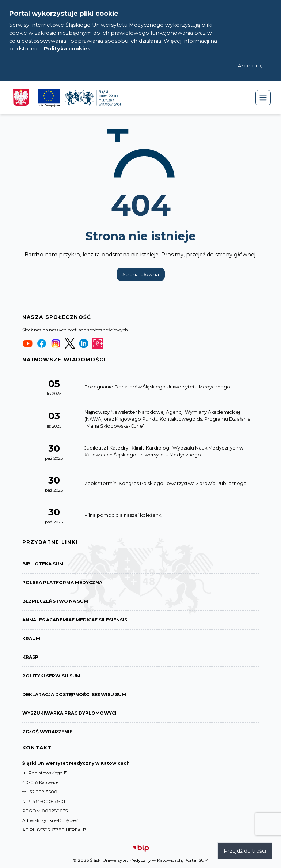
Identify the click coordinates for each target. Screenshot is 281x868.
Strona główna (141, 274)
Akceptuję (250, 66)
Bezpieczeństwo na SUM (55, 601)
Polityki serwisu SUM (51, 676)
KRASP (30, 657)
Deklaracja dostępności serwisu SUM (74, 694)
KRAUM (31, 638)
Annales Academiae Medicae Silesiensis (75, 620)
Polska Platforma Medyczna (62, 583)
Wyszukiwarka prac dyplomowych (71, 713)
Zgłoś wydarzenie (47, 732)
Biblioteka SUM (43, 564)
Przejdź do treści (245, 851)
